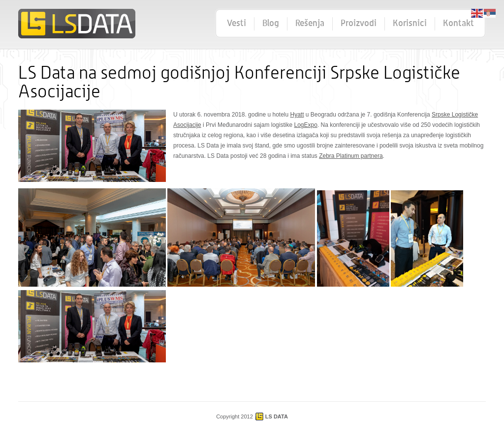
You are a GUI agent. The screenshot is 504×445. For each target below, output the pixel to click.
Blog (271, 24)
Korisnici (410, 24)
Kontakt (458, 24)
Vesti (236, 24)
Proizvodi (359, 24)
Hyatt (297, 115)
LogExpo (305, 125)
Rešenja (310, 24)
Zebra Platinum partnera (351, 156)
